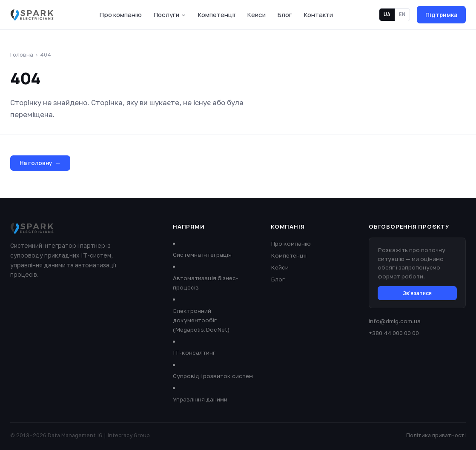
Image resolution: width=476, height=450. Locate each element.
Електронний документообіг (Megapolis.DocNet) (201, 320)
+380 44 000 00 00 (394, 333)
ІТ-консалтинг (194, 353)
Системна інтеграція (202, 255)
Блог (285, 15)
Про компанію (121, 15)
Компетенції (217, 15)
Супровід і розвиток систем (213, 376)
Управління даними (200, 399)
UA (387, 14)
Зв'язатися (417, 293)
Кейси (257, 15)
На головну (40, 163)
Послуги (170, 15)
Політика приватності (436, 435)
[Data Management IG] (32, 15)
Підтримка (441, 15)
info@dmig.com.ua (395, 321)
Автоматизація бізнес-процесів (206, 283)
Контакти (318, 15)
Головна (22, 54)
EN (402, 14)
